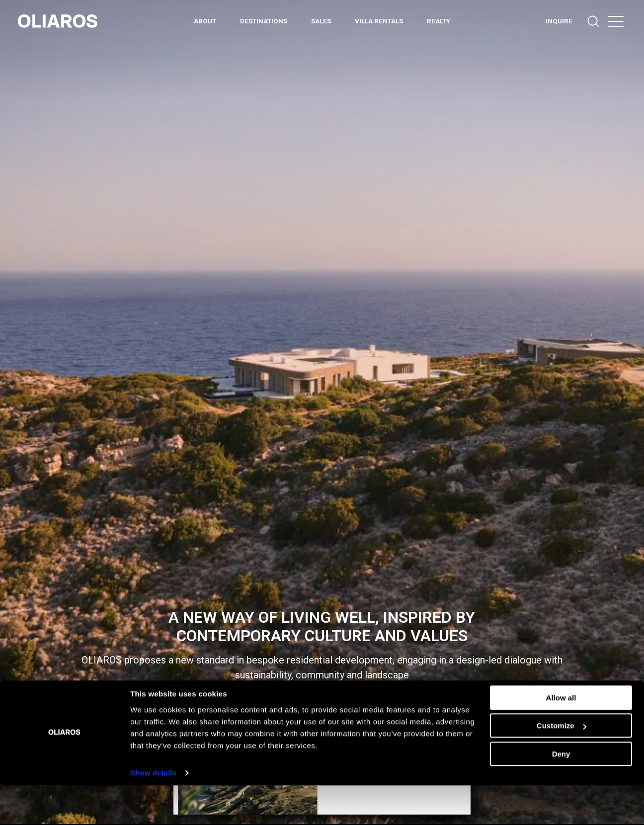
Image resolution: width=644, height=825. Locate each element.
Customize (562, 765)
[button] (616, 21)
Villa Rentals (379, 21)
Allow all (561, 737)
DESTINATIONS (264, 21)
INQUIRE (559, 21)
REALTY (439, 21)
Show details (153, 812)
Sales (321, 21)
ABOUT (205, 21)
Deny (561, 793)
